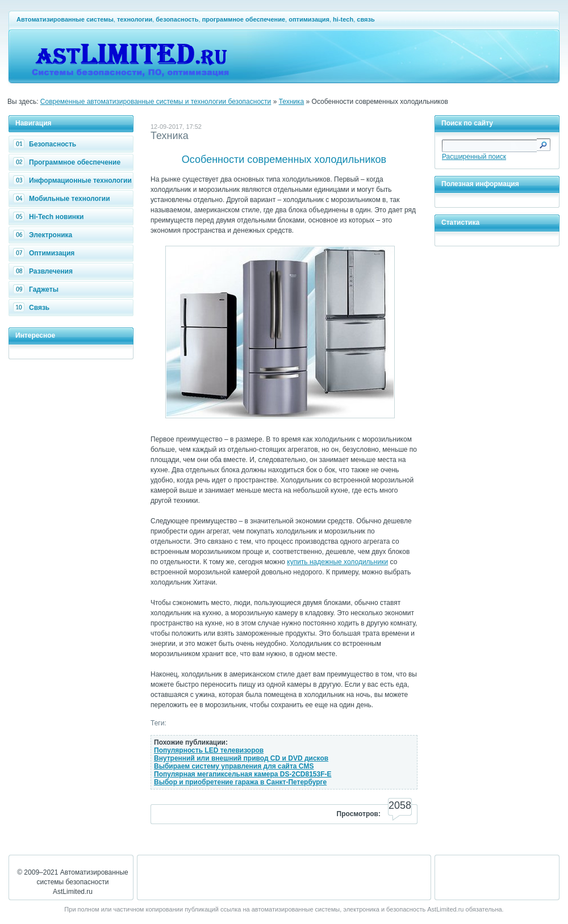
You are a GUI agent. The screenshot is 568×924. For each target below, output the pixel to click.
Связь (33, 308)
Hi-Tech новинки (50, 217)
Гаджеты (37, 289)
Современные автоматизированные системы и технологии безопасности (156, 102)
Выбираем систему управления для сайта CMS (234, 766)
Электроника (44, 235)
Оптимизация (45, 253)
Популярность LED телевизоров (209, 750)
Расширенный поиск (474, 157)
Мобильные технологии (63, 199)
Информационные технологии (74, 180)
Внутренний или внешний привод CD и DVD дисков (241, 758)
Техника (292, 102)
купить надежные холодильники (337, 562)
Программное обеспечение (68, 162)
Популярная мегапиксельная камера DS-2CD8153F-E (243, 774)
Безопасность (46, 144)
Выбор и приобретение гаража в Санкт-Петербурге (240, 782)
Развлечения (44, 271)
